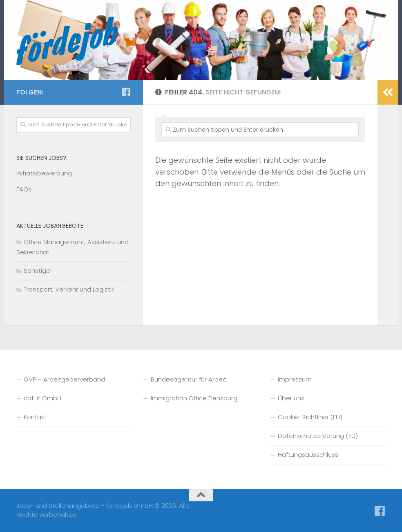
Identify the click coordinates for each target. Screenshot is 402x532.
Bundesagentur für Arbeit (189, 379)
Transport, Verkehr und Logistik (69, 289)
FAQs (24, 189)
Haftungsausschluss (308, 455)
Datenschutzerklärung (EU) (318, 436)
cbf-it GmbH (42, 398)
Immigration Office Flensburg (194, 398)
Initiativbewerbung (44, 173)
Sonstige (37, 270)
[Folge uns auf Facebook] (126, 92)
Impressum (295, 379)
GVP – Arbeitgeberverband (64, 379)
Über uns (291, 398)
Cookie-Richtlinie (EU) (310, 417)
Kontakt (35, 417)
